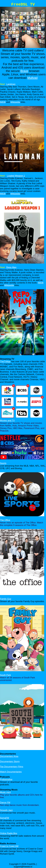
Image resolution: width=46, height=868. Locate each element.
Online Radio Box (9, 833)
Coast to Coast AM (9, 846)
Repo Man (11, 267)
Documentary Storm (10, 761)
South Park (5, 675)
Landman (11, 84)
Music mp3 (5, 792)
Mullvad (33, 78)
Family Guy (6, 599)
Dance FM (5, 803)
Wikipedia (15, 102)
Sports (3, 463)
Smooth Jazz (6, 810)
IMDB (3, 102)
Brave (24, 71)
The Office (5, 520)
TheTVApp (5, 362)
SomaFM (4, 818)
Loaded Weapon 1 (16, 176)
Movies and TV (7, 421)
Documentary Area (9, 756)
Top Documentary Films (12, 767)
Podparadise (6, 779)
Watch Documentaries (11, 772)
